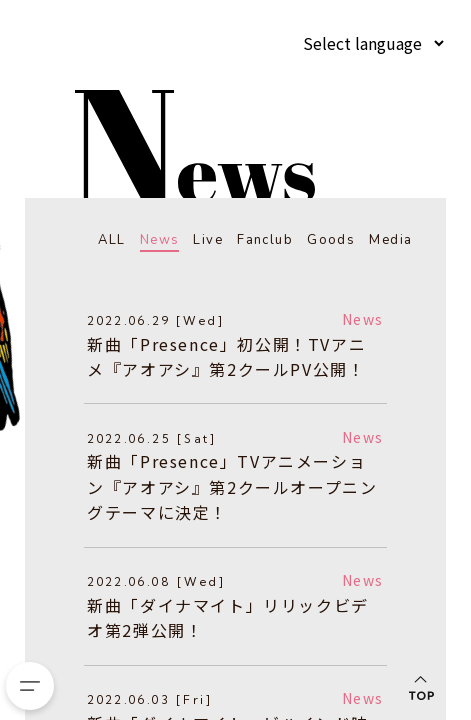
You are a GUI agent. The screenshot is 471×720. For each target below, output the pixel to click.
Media (389, 239)
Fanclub (261, 239)
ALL (101, 239)
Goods (329, 239)
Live (201, 239)
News (151, 239)
